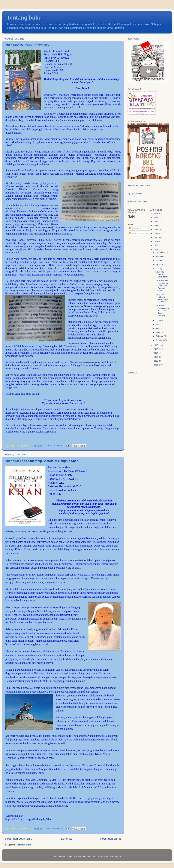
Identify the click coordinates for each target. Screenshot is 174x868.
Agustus (160, 264)
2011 (156, 365)
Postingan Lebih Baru (19, 839)
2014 (156, 353)
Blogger (117, 857)
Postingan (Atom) (24, 845)
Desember (161, 253)
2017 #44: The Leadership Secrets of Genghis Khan (42, 461)
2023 (156, 226)
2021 (156, 233)
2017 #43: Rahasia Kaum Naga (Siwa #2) (162, 298)
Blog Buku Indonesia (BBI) (139, 186)
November (161, 257)
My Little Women (135, 194)
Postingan (135, 228)
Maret (159, 332)
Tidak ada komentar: (54, 445)
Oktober (160, 261)
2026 (156, 214)
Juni (158, 320)
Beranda (66, 839)
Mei (158, 324)
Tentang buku (24, 18)
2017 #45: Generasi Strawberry (27, 45)
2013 (156, 357)
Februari (160, 336)
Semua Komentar (138, 234)
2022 (156, 229)
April (158, 328)
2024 (156, 222)
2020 (156, 237)
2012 (156, 361)
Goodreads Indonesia (137, 202)
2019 (156, 241)
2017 (156, 249)
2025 (156, 218)
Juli (158, 269)
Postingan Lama (110, 839)
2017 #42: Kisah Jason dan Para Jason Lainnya (162, 311)
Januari (160, 340)
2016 (156, 345)
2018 (156, 245)
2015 (156, 349)
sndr (93, 857)
